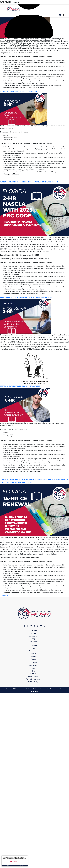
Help (33, 671)
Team (33, 668)
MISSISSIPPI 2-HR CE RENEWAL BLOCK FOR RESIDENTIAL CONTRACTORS (26, 297)
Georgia (33, 656)
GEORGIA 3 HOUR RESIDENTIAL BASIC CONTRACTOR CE (20, 91)
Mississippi (33, 651)
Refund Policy (33, 682)
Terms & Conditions (33, 679)
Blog (33, 639)
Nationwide (33, 666)
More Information (15, 861)
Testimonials (33, 642)
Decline (21, 865)
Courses (33, 633)
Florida (33, 648)
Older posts (4, 596)
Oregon (33, 659)
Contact (33, 674)
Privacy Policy (33, 676)
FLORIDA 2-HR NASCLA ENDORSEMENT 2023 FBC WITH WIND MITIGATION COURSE (29, 182)
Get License (33, 636)
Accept (8, 865)
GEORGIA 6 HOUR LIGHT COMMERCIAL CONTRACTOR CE (20, 386)
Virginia (33, 654)
